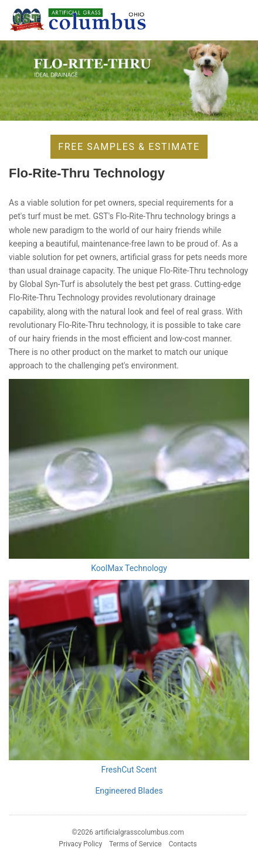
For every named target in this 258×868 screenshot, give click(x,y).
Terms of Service (135, 844)
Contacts (183, 844)
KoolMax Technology (129, 568)
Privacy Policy (80, 844)
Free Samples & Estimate (129, 147)
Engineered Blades (129, 791)
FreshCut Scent (129, 770)
